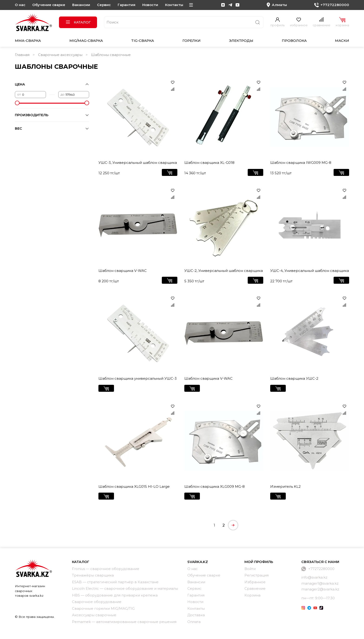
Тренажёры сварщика (93, 575)
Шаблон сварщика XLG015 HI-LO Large (134, 486)
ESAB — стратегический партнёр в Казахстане (115, 582)
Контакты (174, 5)
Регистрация (257, 575)
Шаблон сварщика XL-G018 (209, 163)
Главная (22, 55)
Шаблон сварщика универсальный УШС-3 (138, 378)
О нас (20, 5)
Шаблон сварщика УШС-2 (294, 378)
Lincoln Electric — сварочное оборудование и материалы (125, 588)
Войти (250, 569)
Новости (150, 5)
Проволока (294, 41)
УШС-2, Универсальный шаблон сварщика (224, 271)
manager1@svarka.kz (320, 583)
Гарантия (127, 5)
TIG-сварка (143, 41)
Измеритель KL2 (285, 486)
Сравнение (255, 588)
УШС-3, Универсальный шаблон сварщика (138, 163)
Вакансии (81, 5)
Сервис (104, 5)
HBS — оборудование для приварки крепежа (115, 595)
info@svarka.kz (314, 577)
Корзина (252, 595)
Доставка (196, 615)
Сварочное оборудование (97, 602)
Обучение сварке (49, 5)
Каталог (78, 22)
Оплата (194, 622)
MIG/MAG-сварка (86, 41)
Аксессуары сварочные (94, 615)
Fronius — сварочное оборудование (106, 569)
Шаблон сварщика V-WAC (123, 271)
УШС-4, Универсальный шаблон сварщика (310, 271)
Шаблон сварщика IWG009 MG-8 (301, 163)
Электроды (241, 41)
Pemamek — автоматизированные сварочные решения (124, 622)
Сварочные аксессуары (60, 55)
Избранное (255, 582)
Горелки (192, 41)
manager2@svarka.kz (320, 589)
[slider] (17, 103)
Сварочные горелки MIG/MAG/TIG (103, 608)
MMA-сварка (28, 41)
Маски (342, 41)
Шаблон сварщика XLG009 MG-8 (214, 486)
